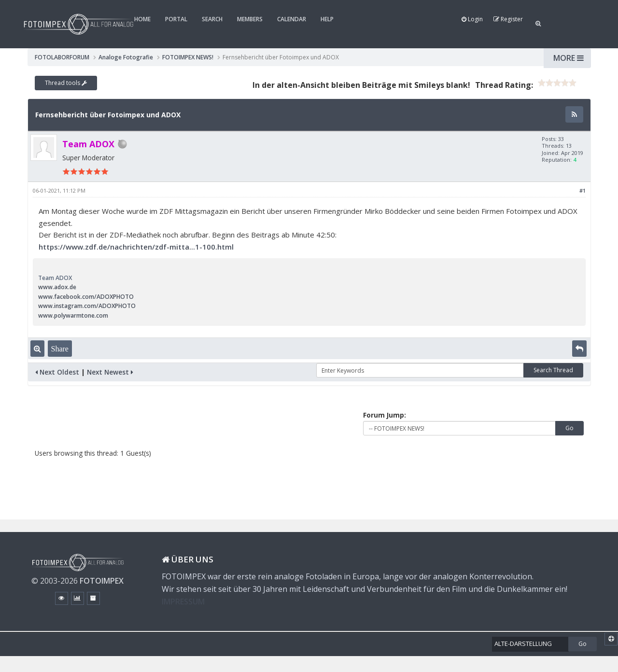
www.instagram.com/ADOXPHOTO (87, 306)
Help (327, 19)
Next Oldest (57, 372)
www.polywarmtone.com (73, 315)
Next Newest (110, 372)
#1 (583, 190)
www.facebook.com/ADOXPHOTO (86, 297)
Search (212, 19)
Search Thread (553, 370)
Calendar (292, 19)
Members (250, 19)
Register (508, 19)
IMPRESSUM (183, 602)
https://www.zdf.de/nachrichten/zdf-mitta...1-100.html (136, 247)
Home (142, 19)
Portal (176, 19)
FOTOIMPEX (102, 581)
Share (60, 349)
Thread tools (66, 83)
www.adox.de (57, 287)
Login (472, 19)
